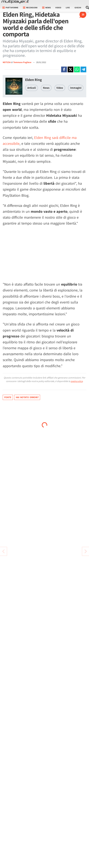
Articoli (32, 88)
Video (58, 8)
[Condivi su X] (70, 69)
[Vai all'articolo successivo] (3, 551)
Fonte (8, 397)
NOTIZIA (7, 62)
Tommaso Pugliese (23, 62)
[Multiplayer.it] (15, 2)
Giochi (78, 8)
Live (68, 8)
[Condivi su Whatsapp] (77, 69)
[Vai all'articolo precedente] (86, 551)
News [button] (46, 8)
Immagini (76, 88)
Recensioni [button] (30, 8)
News (46, 88)
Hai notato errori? (27, 397)
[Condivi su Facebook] (64, 69)
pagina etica (77, 381)
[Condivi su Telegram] (83, 69)
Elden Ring (33, 80)
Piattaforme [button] (10, 8)
